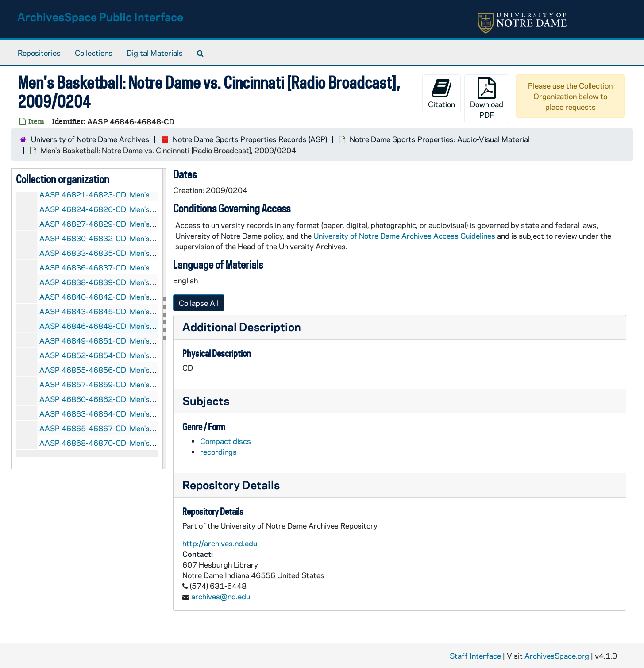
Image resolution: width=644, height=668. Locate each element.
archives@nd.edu (221, 596)
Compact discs (226, 441)
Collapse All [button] (199, 303)
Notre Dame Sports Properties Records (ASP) (250, 139)
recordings (218, 452)
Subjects (206, 400)
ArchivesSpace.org (557, 656)
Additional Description (242, 326)
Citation (442, 93)
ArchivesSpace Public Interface (100, 17)
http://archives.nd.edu (220, 543)
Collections (94, 53)
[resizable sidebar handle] (164, 319)
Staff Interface (475, 656)
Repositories (39, 53)
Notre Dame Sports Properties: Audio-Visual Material (440, 139)
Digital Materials (155, 53)
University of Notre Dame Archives (90, 139)
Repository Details (231, 485)
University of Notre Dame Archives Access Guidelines (405, 236)
